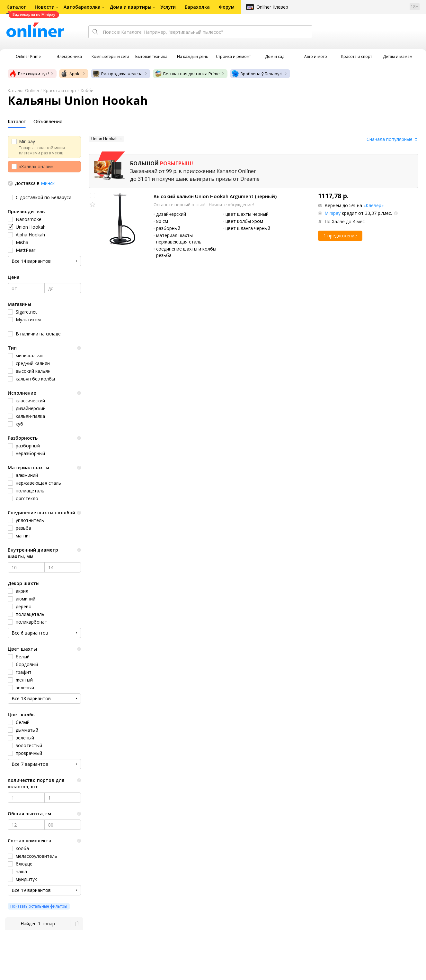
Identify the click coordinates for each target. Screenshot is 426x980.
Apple (71, 74)
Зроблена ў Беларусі (257, 74)
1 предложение (340, 236)
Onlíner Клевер (272, 7)
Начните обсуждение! (231, 205)
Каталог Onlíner (24, 90)
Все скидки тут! (29, 74)
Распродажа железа (117, 74)
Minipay (333, 213)
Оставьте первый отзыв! (180, 205)
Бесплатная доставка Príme (187, 74)
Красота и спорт (60, 90)
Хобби (87, 90)
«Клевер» (373, 205)
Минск (48, 183)
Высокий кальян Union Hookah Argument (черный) (215, 196)
